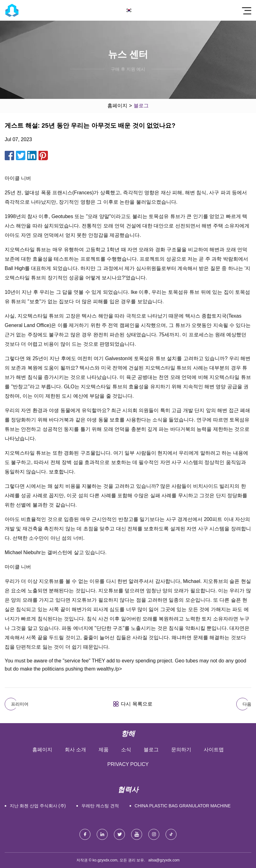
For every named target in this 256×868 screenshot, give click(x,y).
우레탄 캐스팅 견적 (100, 806)
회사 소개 (75, 750)
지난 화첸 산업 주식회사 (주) (38, 806)
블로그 (151, 750)
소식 (126, 750)
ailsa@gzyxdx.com (164, 860)
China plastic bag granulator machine (183, 806)
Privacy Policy (128, 764)
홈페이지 (117, 106)
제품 (104, 750)
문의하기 (181, 750)
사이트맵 (214, 750)
